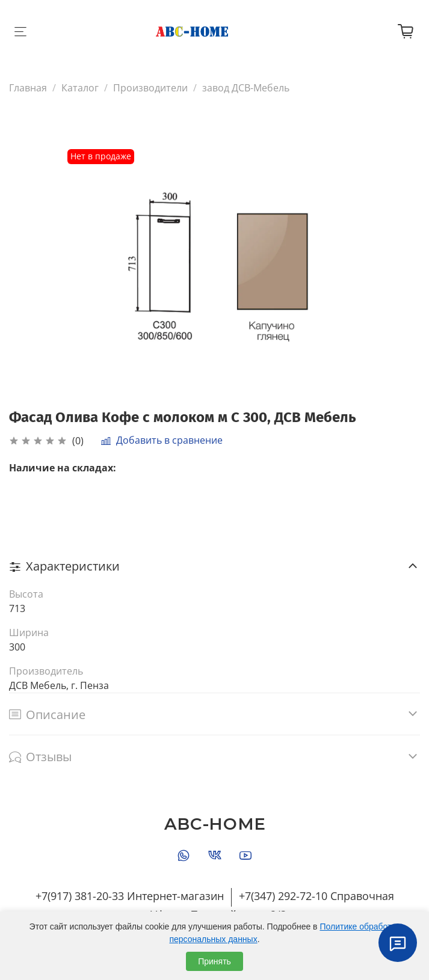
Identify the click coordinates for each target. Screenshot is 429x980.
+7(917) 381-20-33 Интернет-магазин (130, 896)
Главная (28, 88)
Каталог (80, 88)
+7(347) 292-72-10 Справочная (316, 896)
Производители (150, 88)
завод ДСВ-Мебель (246, 88)
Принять (214, 961)
